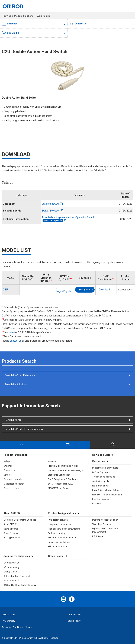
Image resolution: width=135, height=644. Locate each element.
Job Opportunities (12, 538)
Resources (99, 461)
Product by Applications (62, 513)
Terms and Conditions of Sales (17, 627)
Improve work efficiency (59, 542)
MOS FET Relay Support (59, 488)
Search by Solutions (16, 385)
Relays (7, 462)
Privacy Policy (8, 621)
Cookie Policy (74, 621)
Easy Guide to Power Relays (106, 490)
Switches (8, 466)
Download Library (103, 455)
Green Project (56, 556)
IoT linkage (98, 536)
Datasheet (10, 24)
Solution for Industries (17, 556)
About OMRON (10, 524)
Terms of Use (74, 615)
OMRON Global (9, 615)
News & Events (11, 529)
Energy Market (10, 572)
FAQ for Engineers (101, 472)
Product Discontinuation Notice (63, 466)
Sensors (8, 475)
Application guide (101, 481)
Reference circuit (101, 486)
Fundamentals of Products (105, 468)
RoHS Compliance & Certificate (63, 479)
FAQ (22, 445)
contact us (16, 341)
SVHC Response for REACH (61, 484)
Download (104, 290)
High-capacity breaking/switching (64, 529)
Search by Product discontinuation (24, 429)
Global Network (11, 533)
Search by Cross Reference (20, 375)
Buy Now (52, 462)
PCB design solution (58, 520)
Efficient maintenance (59, 547)
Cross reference (11, 488)
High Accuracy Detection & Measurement (105, 530)
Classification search (14, 484)
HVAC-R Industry (12, 581)
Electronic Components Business (20, 520)
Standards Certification (59, 475)
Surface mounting (57, 533)
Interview (97, 504)
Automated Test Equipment (17, 576)
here (11, 332)
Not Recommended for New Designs (66, 470)
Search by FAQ (13, 420)
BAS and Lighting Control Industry (20, 585)
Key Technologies (101, 499)
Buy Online (11, 33)
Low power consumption (60, 524)
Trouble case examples (104, 477)
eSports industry (11, 567)
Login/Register (64, 291)
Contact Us (78, 24)
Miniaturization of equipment (62, 538)
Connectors (9, 470)
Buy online (87, 290)
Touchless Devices (102, 524)
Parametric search (13, 479)
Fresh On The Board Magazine (107, 495)
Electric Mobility (11, 563)
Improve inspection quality (105, 520)
